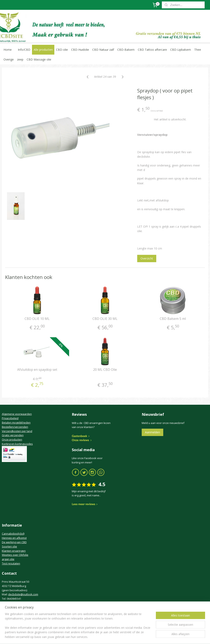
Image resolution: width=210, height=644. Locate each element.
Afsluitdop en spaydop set (37, 370)
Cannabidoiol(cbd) (13, 534)
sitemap (87, 637)
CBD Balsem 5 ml (173, 319)
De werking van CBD (14, 542)
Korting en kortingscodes (17, 444)
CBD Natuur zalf (103, 50)
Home (8, 50)
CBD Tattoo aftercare (152, 50)
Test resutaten (11, 563)
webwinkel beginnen (112, 637)
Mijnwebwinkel (147, 637)
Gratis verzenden (13, 435)
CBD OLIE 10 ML (37, 319)
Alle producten (43, 50)
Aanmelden (152, 432)
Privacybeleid (10, 418)
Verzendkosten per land (17, 431)
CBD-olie (62, 50)
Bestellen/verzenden (15, 427)
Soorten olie (9, 546)
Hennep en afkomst (14, 538)
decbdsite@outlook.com (23, 594)
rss (96, 637)
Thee (198, 50)
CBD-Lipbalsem (181, 50)
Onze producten (12, 439)
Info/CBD (24, 50)
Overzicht (147, 258)
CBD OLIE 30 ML (105, 319)
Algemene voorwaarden (17, 414)
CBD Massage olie (39, 59)
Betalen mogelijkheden (16, 423)
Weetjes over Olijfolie (15, 555)
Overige (9, 59)
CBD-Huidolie (80, 50)
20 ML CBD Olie (105, 370)
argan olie (8, 559)
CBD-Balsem (126, 50)
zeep (20, 59)
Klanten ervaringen (14, 551)
